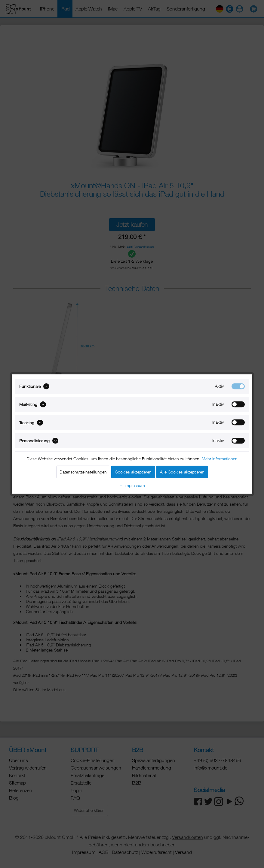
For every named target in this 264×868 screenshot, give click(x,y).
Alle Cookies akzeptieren (182, 472)
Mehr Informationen (220, 459)
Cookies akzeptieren (133, 472)
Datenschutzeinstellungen (83, 472)
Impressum (132, 485)
